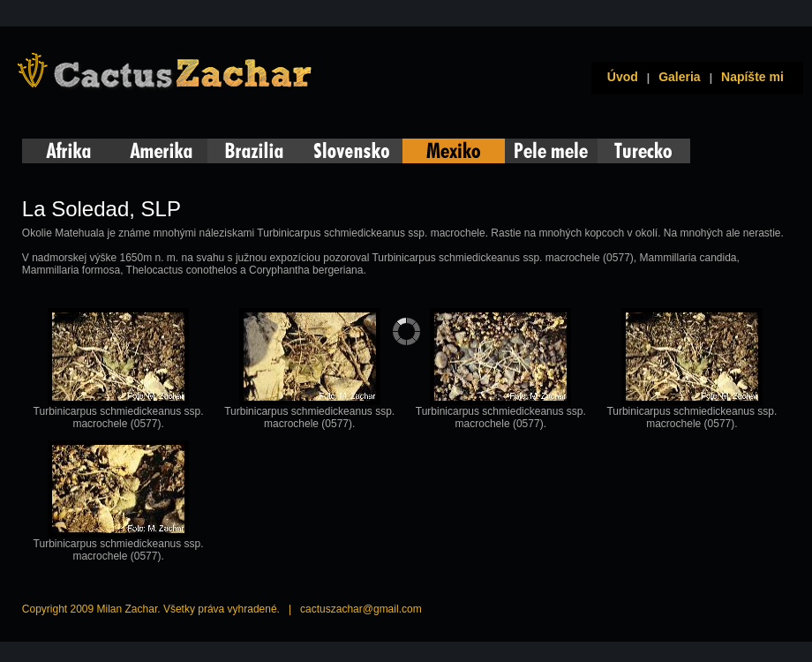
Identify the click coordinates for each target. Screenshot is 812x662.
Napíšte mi (752, 77)
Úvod (619, 77)
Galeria (679, 77)
